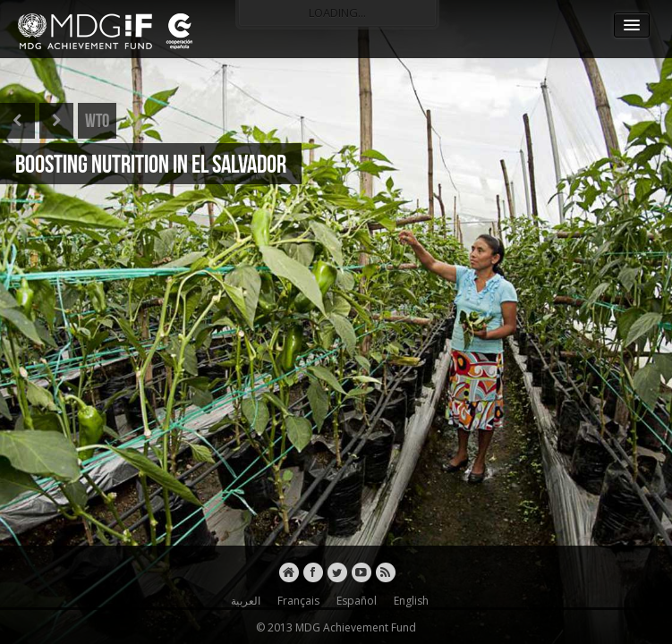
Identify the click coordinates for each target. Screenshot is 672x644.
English (408, 601)
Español (354, 601)
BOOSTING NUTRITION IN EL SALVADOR (151, 164)
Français (296, 601)
